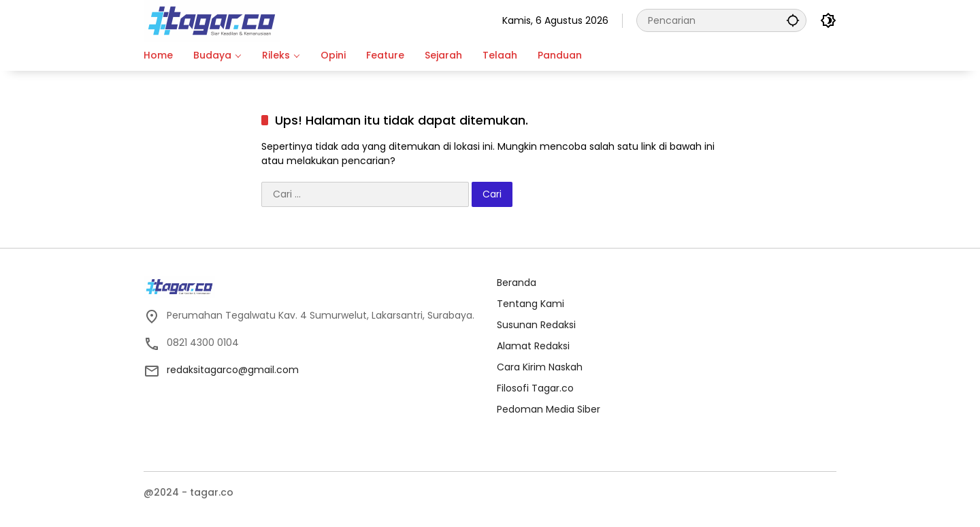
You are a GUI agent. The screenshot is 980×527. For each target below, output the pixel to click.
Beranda (517, 283)
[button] (793, 20)
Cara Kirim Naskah (540, 367)
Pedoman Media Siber (549, 409)
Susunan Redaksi (536, 325)
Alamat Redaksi (533, 346)
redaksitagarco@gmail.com (233, 370)
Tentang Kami (530, 304)
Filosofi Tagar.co (535, 388)
